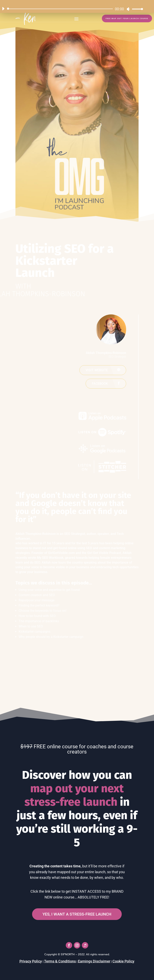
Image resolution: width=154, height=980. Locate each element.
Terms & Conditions (60, 961)
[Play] (3, 9)
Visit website (97, 370)
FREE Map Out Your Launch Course (127, 18)
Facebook (100, 384)
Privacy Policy (31, 961)
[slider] (61, 9)
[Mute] (128, 9)
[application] (71, 9)
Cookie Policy (123, 961)
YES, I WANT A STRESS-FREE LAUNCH (77, 914)
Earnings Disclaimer (94, 961)
